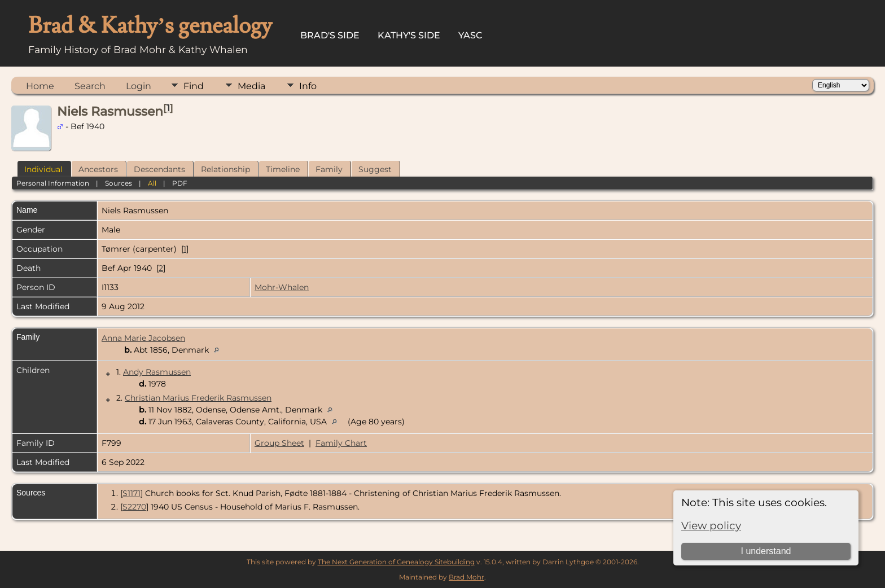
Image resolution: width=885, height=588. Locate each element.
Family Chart (341, 443)
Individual (43, 169)
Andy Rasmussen (157, 372)
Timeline (283, 169)
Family (329, 169)
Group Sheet (279, 443)
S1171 (132, 493)
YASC (470, 35)
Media (251, 86)
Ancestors (98, 169)
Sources (119, 183)
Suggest (375, 169)
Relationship (225, 169)
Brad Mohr (466, 577)
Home (40, 86)
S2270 (134, 507)
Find (194, 86)
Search (90, 86)
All (152, 183)
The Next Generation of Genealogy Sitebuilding (396, 562)
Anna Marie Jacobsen (143, 338)
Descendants (159, 169)
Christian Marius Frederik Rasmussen (198, 398)
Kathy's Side (409, 35)
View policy (711, 526)
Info (308, 86)
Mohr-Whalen (282, 287)
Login (139, 86)
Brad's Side (330, 35)
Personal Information (53, 183)
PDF (180, 183)
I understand (766, 551)
